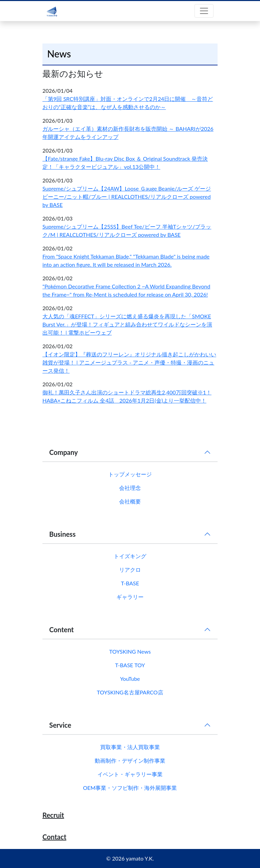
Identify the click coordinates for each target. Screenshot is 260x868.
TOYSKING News (130, 651)
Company (63, 452)
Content (61, 630)
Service (60, 725)
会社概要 (130, 501)
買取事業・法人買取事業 (130, 747)
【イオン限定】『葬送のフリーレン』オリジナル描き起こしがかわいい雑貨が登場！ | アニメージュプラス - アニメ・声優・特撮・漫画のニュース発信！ (129, 362)
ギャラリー (130, 597)
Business (62, 534)
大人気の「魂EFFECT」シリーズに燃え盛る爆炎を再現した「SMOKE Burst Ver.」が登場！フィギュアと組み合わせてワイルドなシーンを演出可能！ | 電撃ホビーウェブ (127, 324)
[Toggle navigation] (204, 11)
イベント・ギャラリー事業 (130, 774)
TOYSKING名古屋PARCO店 (130, 692)
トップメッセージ (130, 474)
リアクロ (130, 570)
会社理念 (130, 488)
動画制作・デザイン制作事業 (130, 760)
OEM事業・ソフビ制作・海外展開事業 (130, 788)
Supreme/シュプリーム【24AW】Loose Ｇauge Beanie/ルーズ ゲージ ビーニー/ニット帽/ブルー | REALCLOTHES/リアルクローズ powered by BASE (127, 197)
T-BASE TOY (130, 665)
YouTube (130, 679)
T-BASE (130, 583)
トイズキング (130, 556)
